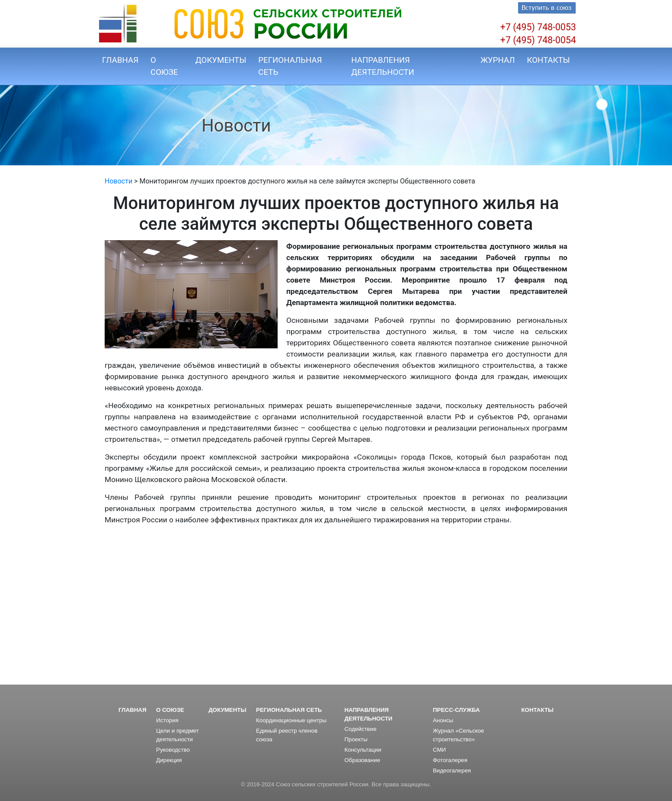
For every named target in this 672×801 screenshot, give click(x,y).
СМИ (439, 750)
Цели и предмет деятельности (178, 735)
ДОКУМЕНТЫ (221, 60)
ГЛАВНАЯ (120, 60)
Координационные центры (291, 720)
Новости (118, 181)
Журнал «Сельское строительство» (459, 735)
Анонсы (443, 720)
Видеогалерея (452, 770)
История (167, 720)
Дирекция (169, 760)
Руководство (173, 750)
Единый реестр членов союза (287, 735)
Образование (362, 760)
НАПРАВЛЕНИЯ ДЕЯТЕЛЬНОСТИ (382, 66)
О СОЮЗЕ (164, 66)
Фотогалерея (450, 760)
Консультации (363, 750)
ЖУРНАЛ (498, 60)
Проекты (356, 739)
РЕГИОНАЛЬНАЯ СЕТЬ (290, 66)
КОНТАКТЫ (549, 60)
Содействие (360, 729)
